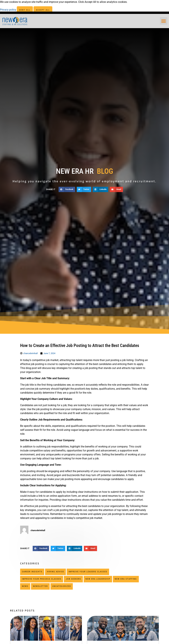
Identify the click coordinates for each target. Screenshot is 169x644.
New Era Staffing (126, 579)
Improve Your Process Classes (42, 579)
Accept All (43, 10)
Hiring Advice (56, 572)
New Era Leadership (98, 579)
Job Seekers (73, 579)
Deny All (25, 10)
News (25, 586)
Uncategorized (62, 586)
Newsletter (40, 586)
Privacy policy (8, 10)
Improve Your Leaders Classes (88, 572)
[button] (164, 21)
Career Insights (32, 572)
